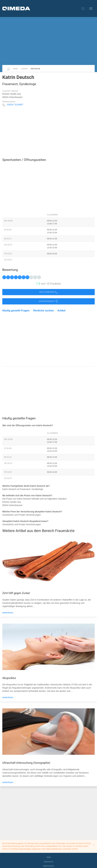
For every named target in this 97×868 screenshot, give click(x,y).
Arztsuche (35, 69)
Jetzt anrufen (48, 292)
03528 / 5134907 (15, 105)
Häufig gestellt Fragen (16, 311)
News (15, 69)
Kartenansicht (48, 301)
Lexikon (24, 69)
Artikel (61, 311)
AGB (48, 857)
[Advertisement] (48, 41)
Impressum (49, 862)
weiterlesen (8, 613)
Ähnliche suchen (44, 311)
